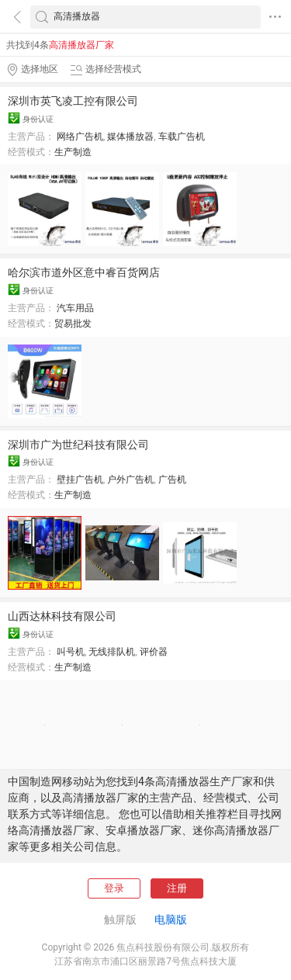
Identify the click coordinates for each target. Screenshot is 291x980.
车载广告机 (182, 137)
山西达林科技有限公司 (62, 616)
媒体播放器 (130, 137)
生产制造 (73, 152)
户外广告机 (130, 480)
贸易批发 (73, 324)
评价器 (154, 652)
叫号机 (71, 652)
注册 (177, 888)
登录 (114, 888)
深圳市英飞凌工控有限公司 (73, 101)
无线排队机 (112, 652)
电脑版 (171, 919)
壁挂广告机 (80, 480)
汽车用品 (75, 308)
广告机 (172, 480)
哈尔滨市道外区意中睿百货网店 (84, 272)
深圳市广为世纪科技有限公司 (78, 445)
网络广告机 (80, 137)
